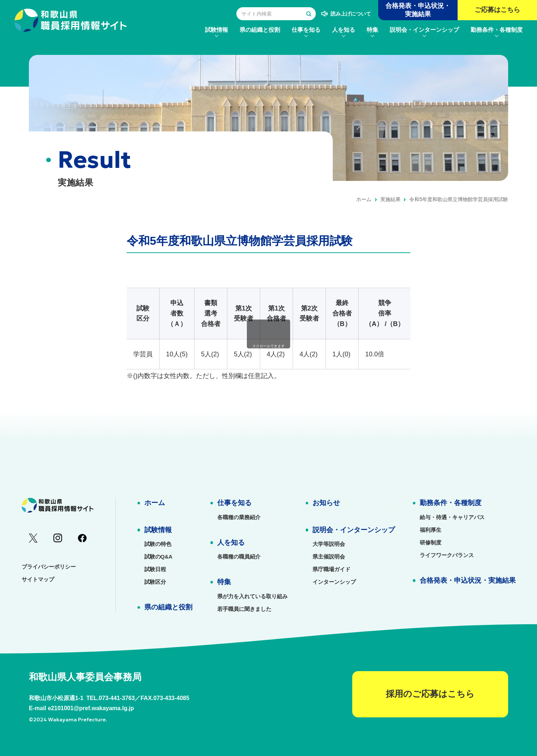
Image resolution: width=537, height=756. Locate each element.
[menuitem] (217, 30)
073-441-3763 (117, 698)
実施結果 (390, 199)
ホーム (364, 199)
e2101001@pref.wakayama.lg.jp (91, 708)
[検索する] (309, 14)
